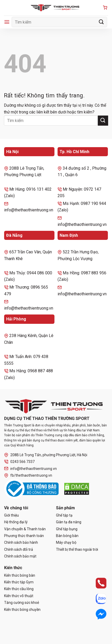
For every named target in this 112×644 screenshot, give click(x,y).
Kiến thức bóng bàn (20, 575)
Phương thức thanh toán (24, 536)
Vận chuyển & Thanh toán (25, 529)
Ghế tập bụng (67, 529)
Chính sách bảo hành (21, 542)
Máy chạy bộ (66, 542)
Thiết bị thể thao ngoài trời (77, 549)
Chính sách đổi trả (19, 549)
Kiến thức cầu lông (19, 589)
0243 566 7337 (19, 462)
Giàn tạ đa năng (69, 522)
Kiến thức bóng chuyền (22, 610)
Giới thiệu (11, 515)
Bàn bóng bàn (67, 536)
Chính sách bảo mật (20, 556)
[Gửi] (101, 22)
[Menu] (7, 22)
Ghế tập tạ (64, 515)
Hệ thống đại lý (16, 522)
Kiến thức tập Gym (19, 582)
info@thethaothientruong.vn (30, 468)
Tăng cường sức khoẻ (22, 603)
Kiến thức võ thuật (19, 596)
